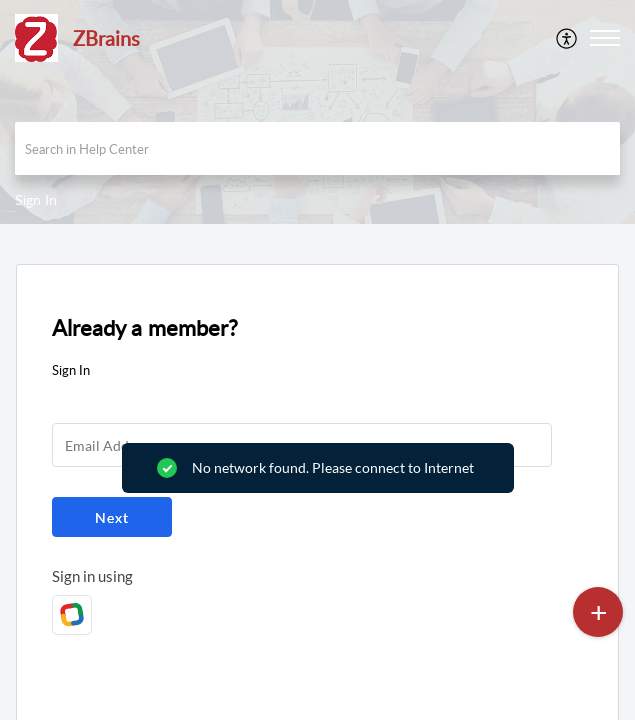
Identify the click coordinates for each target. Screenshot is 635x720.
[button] (567, 38)
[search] (317, 148)
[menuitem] (567, 38)
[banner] (317, 112)
